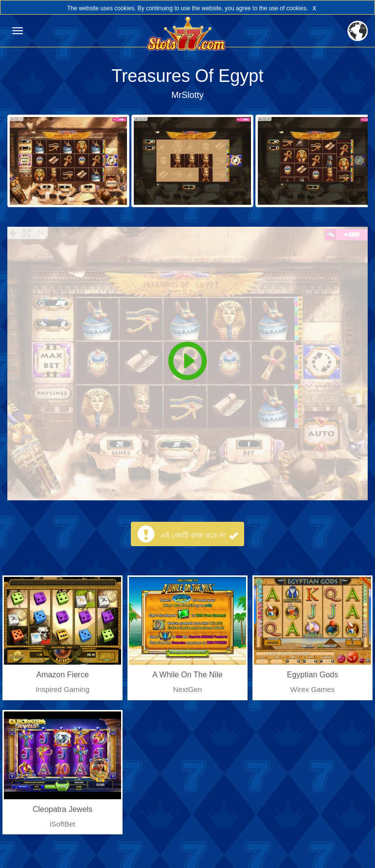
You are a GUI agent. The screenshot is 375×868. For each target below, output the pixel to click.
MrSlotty (187, 95)
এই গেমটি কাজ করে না (199, 535)
